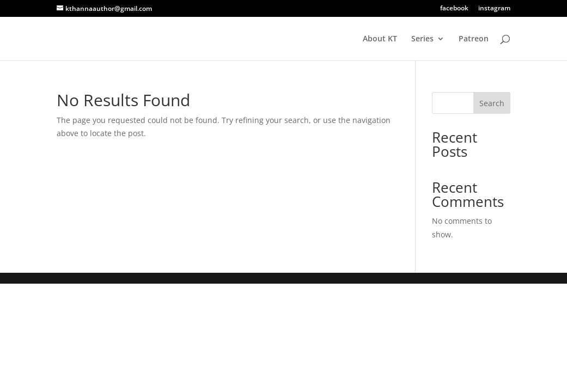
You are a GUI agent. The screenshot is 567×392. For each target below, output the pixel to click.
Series (422, 39)
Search (492, 103)
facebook (454, 9)
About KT (380, 39)
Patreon (474, 39)
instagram (494, 9)
